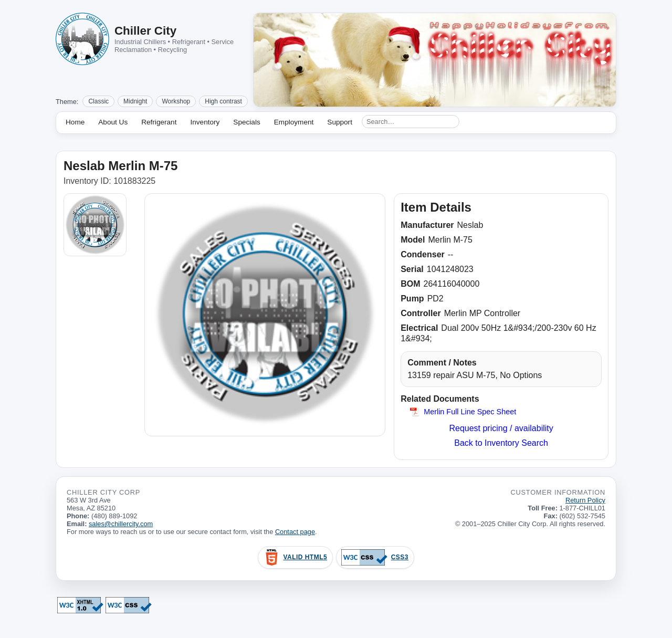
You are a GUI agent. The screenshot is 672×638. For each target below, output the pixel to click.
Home (75, 122)
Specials (246, 122)
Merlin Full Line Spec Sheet (470, 412)
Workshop (176, 101)
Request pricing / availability (501, 428)
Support (340, 122)
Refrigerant (159, 122)
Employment (294, 122)
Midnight (135, 101)
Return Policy (585, 500)
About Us (113, 122)
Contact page (295, 532)
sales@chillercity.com (121, 524)
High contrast (223, 101)
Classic (98, 101)
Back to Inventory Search (501, 443)
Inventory (205, 122)
